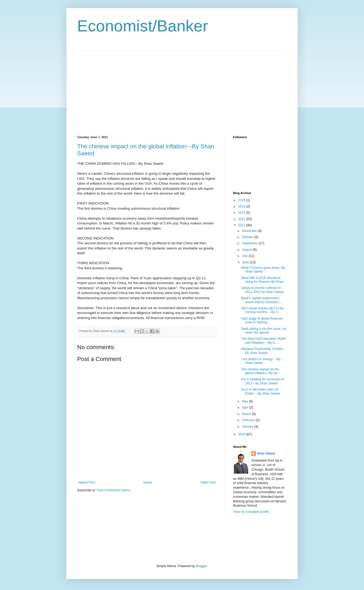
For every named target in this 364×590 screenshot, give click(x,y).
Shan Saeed (266, 453)
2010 (242, 434)
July (245, 256)
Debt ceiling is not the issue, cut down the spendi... (264, 331)
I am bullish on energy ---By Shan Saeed (261, 361)
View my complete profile (251, 512)
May (245, 401)
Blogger (201, 566)
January (248, 427)
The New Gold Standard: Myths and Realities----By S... (264, 341)
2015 (242, 200)
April (246, 407)
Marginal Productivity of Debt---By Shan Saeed (263, 351)
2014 (242, 206)
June (246, 262)
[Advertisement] (122, 88)
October (248, 237)
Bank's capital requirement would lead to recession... (261, 300)
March (247, 414)
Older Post (208, 482)
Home (148, 482)
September (250, 243)
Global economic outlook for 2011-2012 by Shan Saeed (262, 290)
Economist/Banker (143, 26)
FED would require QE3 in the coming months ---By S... (263, 310)
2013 (242, 213)
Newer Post (87, 482)
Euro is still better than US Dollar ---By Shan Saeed (261, 391)
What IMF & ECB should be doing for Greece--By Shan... (264, 280)
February (249, 420)
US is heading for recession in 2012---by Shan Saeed (263, 381)
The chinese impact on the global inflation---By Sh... (261, 371)
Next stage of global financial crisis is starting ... (262, 320)
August (247, 250)
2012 (242, 219)
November (250, 231)
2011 (242, 225)
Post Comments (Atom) (114, 490)
